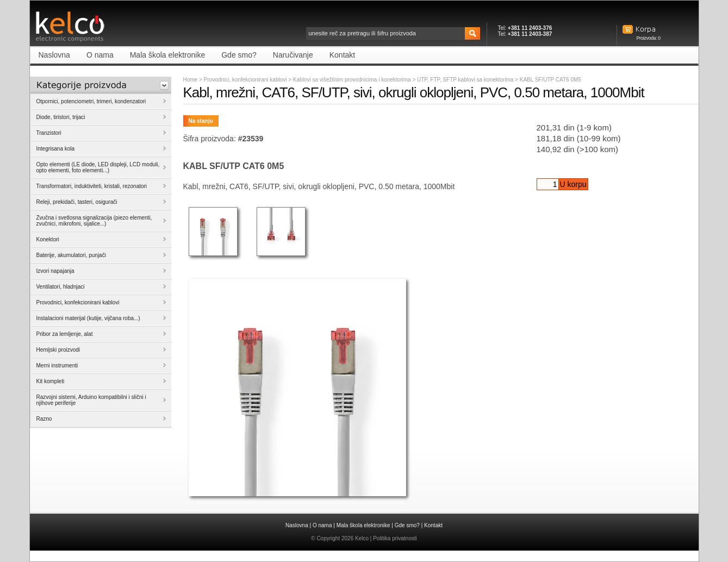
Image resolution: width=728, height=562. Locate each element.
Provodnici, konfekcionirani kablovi (245, 80)
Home (191, 80)
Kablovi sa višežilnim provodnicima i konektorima (353, 80)
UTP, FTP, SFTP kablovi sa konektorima (466, 80)
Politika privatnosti (395, 538)
